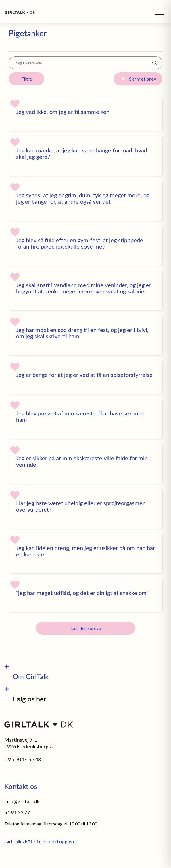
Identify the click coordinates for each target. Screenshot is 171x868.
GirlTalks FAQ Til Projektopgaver (41, 841)
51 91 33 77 (17, 813)
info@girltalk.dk (22, 801)
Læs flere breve (86, 628)
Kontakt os (21, 786)
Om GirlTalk (31, 676)
